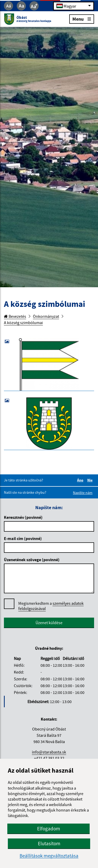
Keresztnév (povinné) (23, 517)
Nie (91, 480)
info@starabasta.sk (49, 752)
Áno (81, 480)
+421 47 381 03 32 (49, 758)
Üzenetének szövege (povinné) (32, 560)
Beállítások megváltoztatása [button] (49, 856)
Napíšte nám (83, 493)
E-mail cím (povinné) (23, 538)
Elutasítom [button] (49, 843)
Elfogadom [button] (49, 829)
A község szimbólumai (23, 323)
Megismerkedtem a (51, 606)
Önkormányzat (46, 316)
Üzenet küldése (49, 623)
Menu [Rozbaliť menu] (82, 19)
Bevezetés (15, 316)
